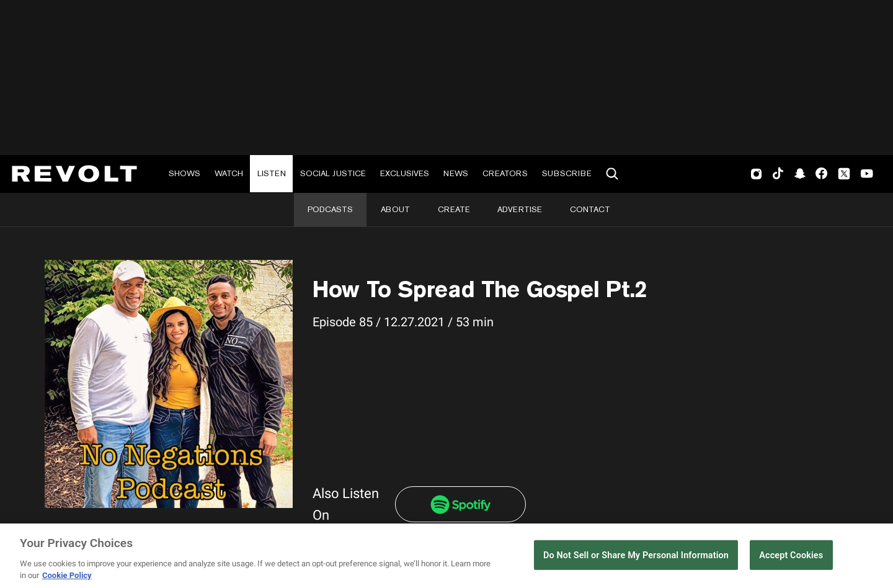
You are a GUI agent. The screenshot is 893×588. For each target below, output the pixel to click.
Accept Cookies (791, 555)
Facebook (821, 174)
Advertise (520, 209)
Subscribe (567, 173)
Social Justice (333, 173)
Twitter (844, 174)
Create (454, 209)
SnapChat (800, 174)
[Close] (873, 556)
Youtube (867, 175)
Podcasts (330, 209)
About (395, 209)
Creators (505, 173)
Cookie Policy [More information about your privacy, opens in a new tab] (67, 575)
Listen (272, 173)
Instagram (757, 174)
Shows (184, 173)
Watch (229, 173)
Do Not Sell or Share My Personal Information (636, 555)
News (456, 173)
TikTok (778, 174)
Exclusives (405, 173)
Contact (590, 209)
